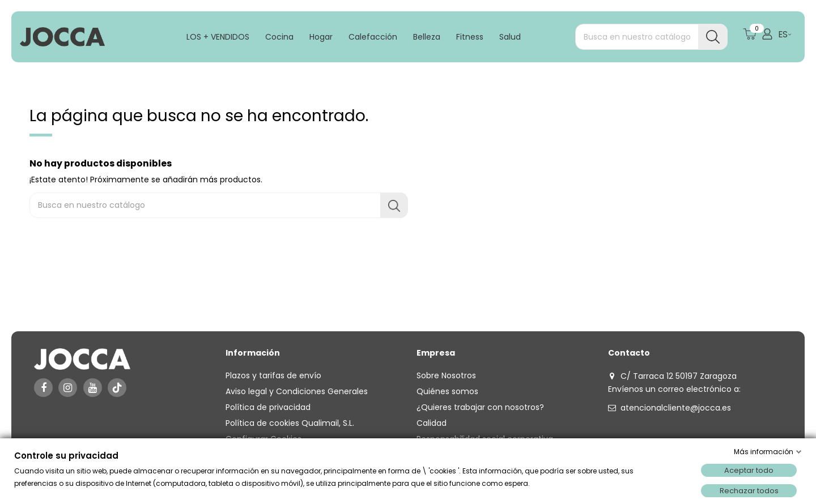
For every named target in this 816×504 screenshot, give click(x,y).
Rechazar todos (749, 491)
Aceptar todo (749, 470)
